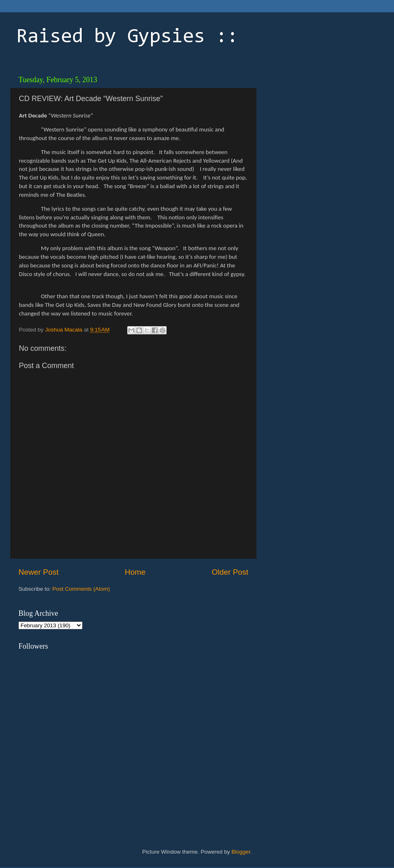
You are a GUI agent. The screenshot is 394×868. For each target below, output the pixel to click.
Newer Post (39, 572)
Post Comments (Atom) (81, 589)
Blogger (241, 852)
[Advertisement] (353, 215)
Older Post (230, 572)
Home (135, 572)
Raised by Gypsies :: (127, 37)
